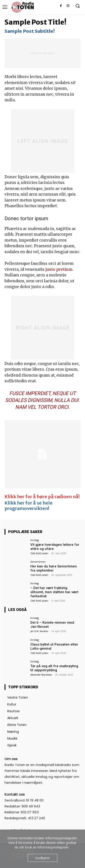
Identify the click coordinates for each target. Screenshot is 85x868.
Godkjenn (42, 858)
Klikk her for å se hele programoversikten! (29, 506)
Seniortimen (38, 562)
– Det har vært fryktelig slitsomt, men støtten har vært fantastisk (54, 592)
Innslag (35, 540)
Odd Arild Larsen (39, 553)
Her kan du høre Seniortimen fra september (54, 568)
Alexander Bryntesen (41, 675)
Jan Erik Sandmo (39, 631)
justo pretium (59, 269)
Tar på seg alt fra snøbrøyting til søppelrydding (54, 668)
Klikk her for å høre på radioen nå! (42, 497)
